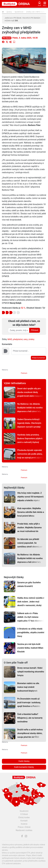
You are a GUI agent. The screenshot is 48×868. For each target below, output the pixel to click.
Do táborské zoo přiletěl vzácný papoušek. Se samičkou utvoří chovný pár (30, 543)
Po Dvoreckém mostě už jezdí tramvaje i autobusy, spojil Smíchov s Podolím (29, 702)
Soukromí (24, 811)
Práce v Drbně (24, 827)
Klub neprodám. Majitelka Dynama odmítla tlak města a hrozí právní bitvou (31, 512)
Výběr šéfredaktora (15, 383)
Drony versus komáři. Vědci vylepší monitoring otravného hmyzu (31, 672)
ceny (25, 339)
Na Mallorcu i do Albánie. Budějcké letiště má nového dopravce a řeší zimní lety (30, 408)
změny (31, 339)
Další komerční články (24, 767)
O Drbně (24, 814)
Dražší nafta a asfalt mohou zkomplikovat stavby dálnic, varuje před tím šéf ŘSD (30, 733)
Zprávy (9, 12)
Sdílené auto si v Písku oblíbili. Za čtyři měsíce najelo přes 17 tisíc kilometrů (31, 617)
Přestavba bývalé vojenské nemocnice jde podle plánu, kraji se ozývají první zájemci (30, 454)
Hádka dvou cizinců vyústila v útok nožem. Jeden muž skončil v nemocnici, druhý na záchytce (31, 604)
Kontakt (24, 821)
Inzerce (24, 824)
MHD (10, 339)
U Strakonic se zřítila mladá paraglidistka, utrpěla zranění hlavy (31, 632)
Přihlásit (35, 330)
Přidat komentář (38, 358)
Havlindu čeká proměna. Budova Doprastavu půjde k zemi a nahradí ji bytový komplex (30, 440)
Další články (24, 761)
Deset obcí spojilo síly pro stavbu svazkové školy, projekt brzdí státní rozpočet (30, 392)
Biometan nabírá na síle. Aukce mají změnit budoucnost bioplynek (28, 687)
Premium (24, 373)
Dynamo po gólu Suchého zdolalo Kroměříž (29, 584)
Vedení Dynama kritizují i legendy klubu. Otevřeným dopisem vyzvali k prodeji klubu (29, 425)
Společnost (19, 12)
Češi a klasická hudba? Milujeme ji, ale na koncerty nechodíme (30, 718)
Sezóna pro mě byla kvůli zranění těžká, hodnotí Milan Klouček (30, 648)
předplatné (18, 339)
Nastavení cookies (24, 830)
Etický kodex (24, 817)
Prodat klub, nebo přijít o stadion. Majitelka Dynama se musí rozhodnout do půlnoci (29, 529)
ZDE (16, 21)
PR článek (7, 38)
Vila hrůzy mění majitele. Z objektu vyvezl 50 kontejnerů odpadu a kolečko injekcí (30, 497)
